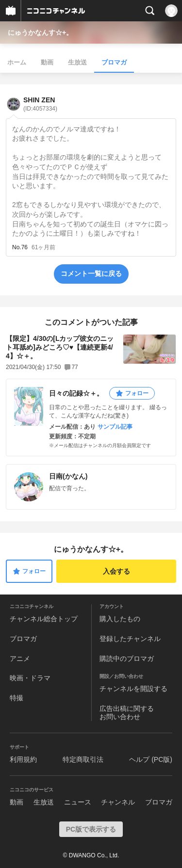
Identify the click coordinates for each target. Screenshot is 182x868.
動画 (47, 62)
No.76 (20, 247)
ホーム (17, 62)
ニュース (78, 802)
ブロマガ (114, 62)
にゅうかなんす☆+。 (40, 32)
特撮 (17, 698)
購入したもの (120, 619)
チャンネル (118, 802)
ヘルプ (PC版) (151, 759)
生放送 (77, 62)
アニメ (20, 659)
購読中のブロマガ (127, 659)
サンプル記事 (115, 427)
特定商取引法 (83, 759)
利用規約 (23, 759)
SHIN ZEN (40, 104)
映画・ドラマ (30, 678)
